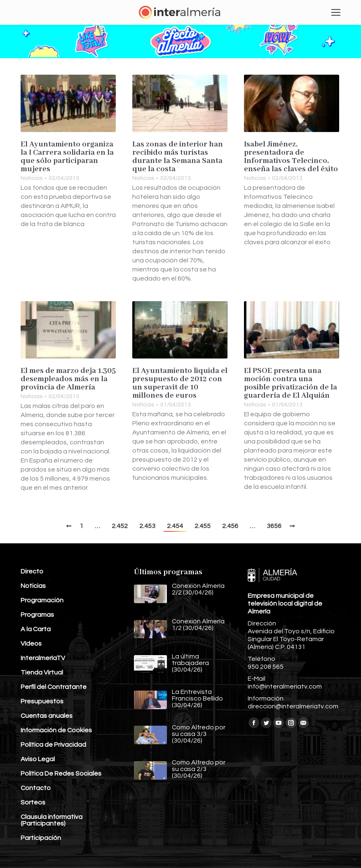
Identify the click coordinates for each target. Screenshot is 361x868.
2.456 (230, 526)
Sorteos (33, 802)
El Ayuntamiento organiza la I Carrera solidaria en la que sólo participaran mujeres (67, 157)
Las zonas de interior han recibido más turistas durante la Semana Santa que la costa (178, 157)
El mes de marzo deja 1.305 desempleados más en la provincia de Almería (68, 379)
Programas (37, 615)
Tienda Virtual (42, 672)
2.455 (203, 526)
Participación (41, 838)
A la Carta (36, 629)
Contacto (36, 788)
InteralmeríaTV (43, 658)
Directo (32, 571)
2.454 (175, 526)
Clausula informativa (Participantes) (52, 820)
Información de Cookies (56, 730)
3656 (274, 526)
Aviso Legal (38, 759)
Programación (42, 600)
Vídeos (31, 644)
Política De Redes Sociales (61, 774)
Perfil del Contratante (54, 687)
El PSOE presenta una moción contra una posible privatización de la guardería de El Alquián (291, 383)
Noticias (32, 178)
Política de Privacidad (53, 745)
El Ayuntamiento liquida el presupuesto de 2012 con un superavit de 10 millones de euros (180, 383)
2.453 (147, 526)
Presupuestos (42, 701)
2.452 (120, 526)
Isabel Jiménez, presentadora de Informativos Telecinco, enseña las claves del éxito (291, 157)
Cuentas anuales (47, 716)
